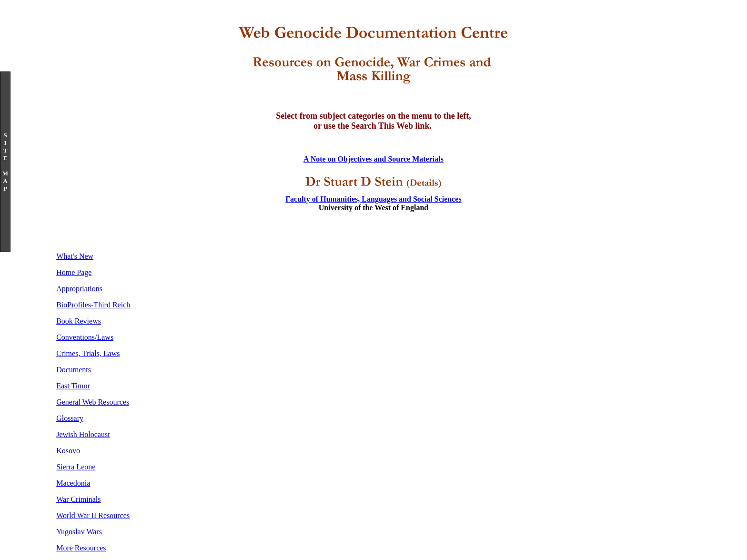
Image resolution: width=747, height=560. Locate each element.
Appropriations (79, 289)
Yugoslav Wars (79, 532)
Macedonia (73, 483)
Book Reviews (79, 321)
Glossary (70, 418)
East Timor (73, 386)
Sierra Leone (76, 467)
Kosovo (68, 451)
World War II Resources (93, 515)
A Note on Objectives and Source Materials (373, 159)
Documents (74, 370)
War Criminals (78, 499)
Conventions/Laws (85, 337)
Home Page (74, 272)
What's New (75, 256)
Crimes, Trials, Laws (88, 353)
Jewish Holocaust (83, 434)
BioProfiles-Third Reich (93, 305)
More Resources (81, 548)
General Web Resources (93, 402)
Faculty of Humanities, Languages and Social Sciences (373, 199)
